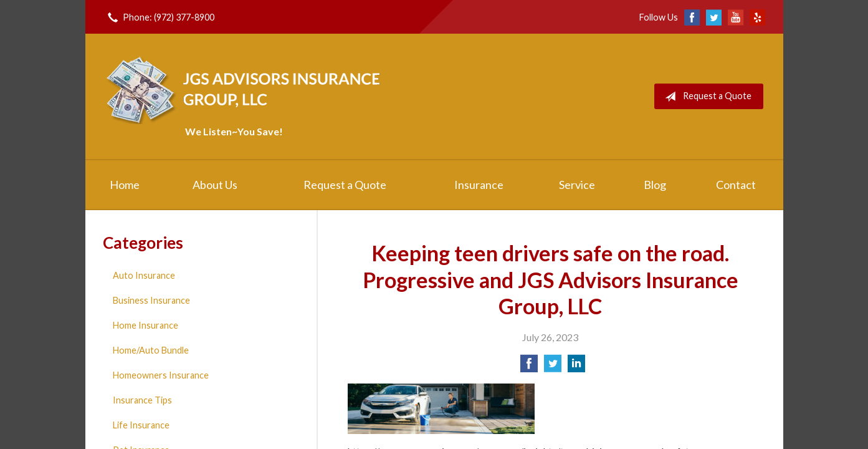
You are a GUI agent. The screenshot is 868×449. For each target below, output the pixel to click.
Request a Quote (706, 97)
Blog (655, 185)
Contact (736, 185)
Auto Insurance (144, 275)
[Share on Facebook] (529, 367)
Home (125, 185)
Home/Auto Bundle (151, 350)
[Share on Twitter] (553, 367)
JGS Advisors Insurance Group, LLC (246, 89)
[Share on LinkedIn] (576, 367)
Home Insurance (145, 325)
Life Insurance (141, 425)
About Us (215, 185)
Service (577, 185)
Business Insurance (151, 300)
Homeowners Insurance (161, 375)
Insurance (479, 185)
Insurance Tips (142, 400)
